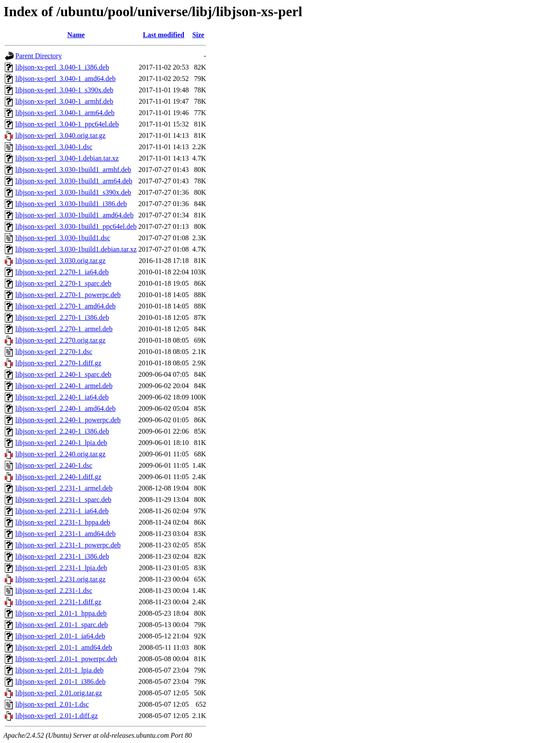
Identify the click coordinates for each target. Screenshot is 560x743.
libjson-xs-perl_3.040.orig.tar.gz (60, 135)
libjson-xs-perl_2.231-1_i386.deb (62, 556)
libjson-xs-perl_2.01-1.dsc (52, 704)
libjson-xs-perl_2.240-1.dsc (54, 465)
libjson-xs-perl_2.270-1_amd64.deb (65, 306)
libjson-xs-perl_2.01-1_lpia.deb (59, 670)
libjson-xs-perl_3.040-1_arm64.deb (65, 113)
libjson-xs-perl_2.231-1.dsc (54, 591)
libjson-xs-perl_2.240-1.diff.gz (58, 477)
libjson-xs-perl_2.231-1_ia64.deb (62, 511)
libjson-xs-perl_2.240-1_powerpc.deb (68, 420)
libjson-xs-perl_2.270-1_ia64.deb (62, 272)
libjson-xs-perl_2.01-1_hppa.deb (61, 613)
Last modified (164, 35)
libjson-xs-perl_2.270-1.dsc (54, 352)
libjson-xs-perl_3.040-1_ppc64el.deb (67, 124)
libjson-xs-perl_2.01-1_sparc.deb (62, 625)
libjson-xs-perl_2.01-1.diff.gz (57, 716)
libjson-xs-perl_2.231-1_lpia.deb (61, 568)
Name (76, 35)
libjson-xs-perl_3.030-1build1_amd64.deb (74, 215)
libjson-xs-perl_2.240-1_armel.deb (64, 386)
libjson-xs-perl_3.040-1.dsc (54, 147)
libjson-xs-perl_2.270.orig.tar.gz (60, 340)
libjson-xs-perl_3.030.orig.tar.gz (60, 261)
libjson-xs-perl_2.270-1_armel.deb (64, 329)
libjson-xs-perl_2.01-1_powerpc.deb (66, 659)
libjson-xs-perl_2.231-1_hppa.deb (63, 522)
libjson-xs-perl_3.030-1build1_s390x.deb (73, 192)
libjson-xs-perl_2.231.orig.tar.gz (60, 579)
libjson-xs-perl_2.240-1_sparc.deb (63, 374)
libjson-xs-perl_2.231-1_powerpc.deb (68, 545)
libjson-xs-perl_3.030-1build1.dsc (63, 238)
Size (198, 35)
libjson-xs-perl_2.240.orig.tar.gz (60, 454)
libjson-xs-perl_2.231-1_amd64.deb (65, 534)
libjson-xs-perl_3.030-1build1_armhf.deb (73, 170)
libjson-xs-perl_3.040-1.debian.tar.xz (67, 158)
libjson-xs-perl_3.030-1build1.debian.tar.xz (76, 249)
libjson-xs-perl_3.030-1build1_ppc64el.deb (76, 226)
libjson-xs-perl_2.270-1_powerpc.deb (68, 295)
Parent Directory (38, 56)
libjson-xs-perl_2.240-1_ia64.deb (62, 397)
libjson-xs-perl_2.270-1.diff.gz (58, 363)
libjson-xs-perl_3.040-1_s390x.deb (64, 90)
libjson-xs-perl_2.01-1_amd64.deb (64, 647)
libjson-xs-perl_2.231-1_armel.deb (64, 488)
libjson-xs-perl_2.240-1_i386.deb (62, 431)
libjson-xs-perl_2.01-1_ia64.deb (60, 636)
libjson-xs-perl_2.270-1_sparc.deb (63, 283)
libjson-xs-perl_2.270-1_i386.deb (62, 317)
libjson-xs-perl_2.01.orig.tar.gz (59, 693)
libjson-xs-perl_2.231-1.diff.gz (58, 602)
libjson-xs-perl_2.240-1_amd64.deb (65, 408)
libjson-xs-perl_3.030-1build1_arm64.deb (74, 181)
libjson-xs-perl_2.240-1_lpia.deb (61, 443)
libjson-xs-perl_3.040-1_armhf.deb (64, 101)
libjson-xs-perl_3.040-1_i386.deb (62, 67)
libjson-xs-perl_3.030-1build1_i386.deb (71, 204)
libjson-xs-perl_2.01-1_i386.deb (60, 682)
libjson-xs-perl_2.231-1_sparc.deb (63, 499)
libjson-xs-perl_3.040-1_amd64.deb (65, 79)
